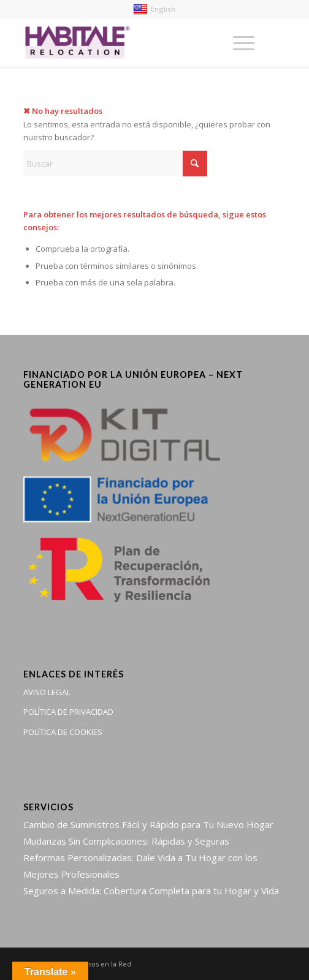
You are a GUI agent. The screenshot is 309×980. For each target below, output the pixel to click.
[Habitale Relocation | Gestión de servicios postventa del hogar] (128, 43)
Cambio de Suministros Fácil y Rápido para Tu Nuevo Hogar (148, 824)
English (154, 9)
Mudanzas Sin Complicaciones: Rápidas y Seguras (126, 841)
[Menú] (238, 43)
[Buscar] (115, 164)
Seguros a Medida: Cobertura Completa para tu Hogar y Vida (151, 891)
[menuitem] (238, 43)
